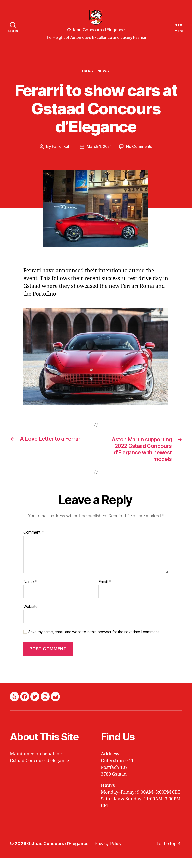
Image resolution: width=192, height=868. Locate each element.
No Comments (140, 154)
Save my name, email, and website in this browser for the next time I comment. (94, 642)
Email (105, 592)
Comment (34, 542)
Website (31, 617)
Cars (87, 79)
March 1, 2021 (99, 154)
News (104, 79)
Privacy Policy (110, 854)
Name (30, 592)
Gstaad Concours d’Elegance (59, 854)
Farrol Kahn (62, 154)
